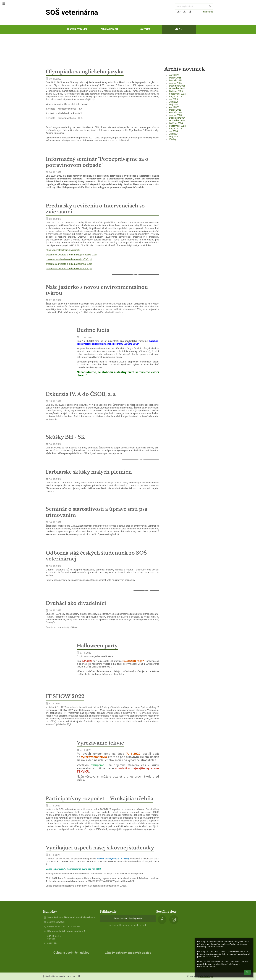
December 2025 (177, 86)
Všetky (173, 139)
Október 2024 (176, 123)
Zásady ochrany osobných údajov (128, 953)
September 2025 (177, 94)
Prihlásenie (207, 12)
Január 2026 (175, 83)
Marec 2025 (175, 110)
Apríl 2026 (174, 75)
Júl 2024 (173, 131)
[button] (197, 12)
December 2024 (177, 118)
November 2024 (177, 120)
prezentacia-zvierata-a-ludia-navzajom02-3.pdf (69, 264)
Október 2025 (176, 91)
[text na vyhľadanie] (194, 7)
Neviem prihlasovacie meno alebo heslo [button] (128, 925)
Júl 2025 (173, 99)
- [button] (185, 12)
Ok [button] (247, 972)
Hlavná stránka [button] (77, 29)
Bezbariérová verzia (54, 976)
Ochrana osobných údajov (71, 953)
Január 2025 (175, 115)
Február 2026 (176, 80)
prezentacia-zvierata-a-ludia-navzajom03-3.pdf (69, 269)
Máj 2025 (174, 104)
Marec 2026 (175, 78)
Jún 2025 (174, 102)
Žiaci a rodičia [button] (111, 29)
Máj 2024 (174, 137)
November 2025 (177, 88)
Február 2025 (176, 112)
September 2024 (177, 126)
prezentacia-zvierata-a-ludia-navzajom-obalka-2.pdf (71, 255)
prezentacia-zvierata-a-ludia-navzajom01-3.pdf (69, 259)
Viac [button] (179, 29)
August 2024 (175, 129)
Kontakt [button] (145, 29)
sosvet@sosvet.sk (56, 922)
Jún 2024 (174, 134)
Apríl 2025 (174, 107)
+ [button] (179, 12)
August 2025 (175, 96)
